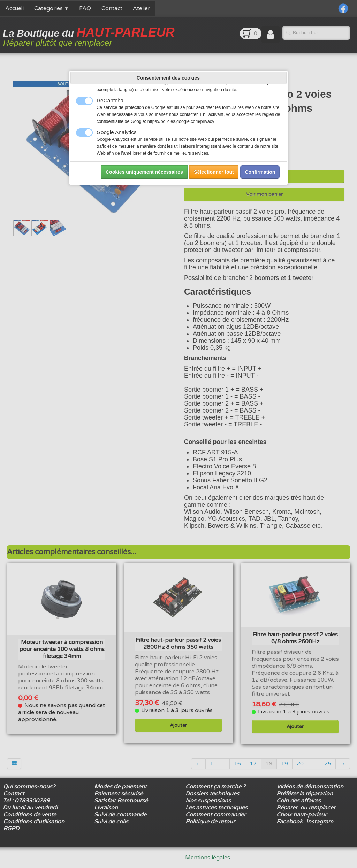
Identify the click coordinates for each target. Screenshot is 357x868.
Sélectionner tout (214, 172)
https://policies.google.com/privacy (181, 121)
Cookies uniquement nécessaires (144, 172)
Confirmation (260, 172)
